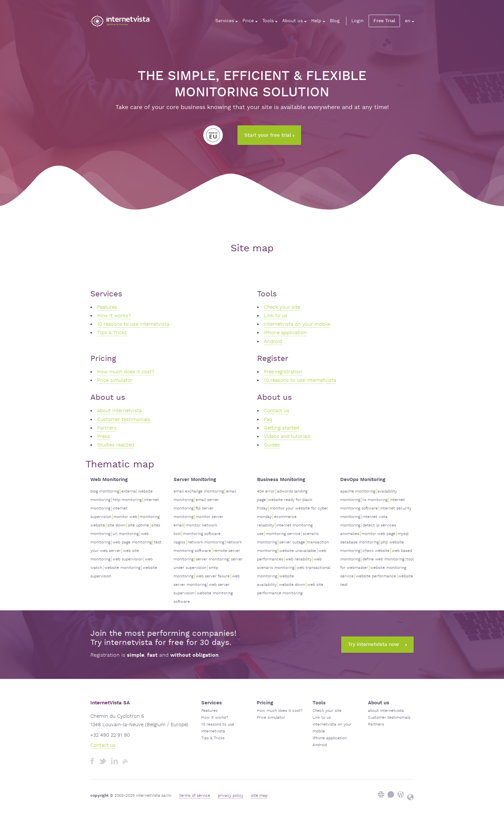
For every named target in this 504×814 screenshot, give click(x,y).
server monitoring (212, 559)
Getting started (281, 428)
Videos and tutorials (287, 437)
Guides (272, 445)
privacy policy (231, 796)
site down (116, 525)
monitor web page (378, 534)
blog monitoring (105, 491)
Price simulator (115, 380)
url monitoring (126, 534)
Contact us (277, 411)
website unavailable (298, 551)
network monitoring (206, 542)
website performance (376, 576)
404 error (266, 491)
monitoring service (283, 534)
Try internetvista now (377, 644)
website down (292, 585)
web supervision (128, 559)
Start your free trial (269, 135)
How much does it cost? (126, 372)
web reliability (298, 559)
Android (273, 342)
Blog (335, 21)
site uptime (138, 525)
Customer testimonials (124, 420)
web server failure (213, 576)
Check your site (282, 307)
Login (358, 21)
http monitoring (127, 500)
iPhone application (285, 333)
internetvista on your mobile (297, 324)
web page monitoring (132, 542)
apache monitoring (358, 491)
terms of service (195, 796)
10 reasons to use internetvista (133, 324)
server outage (292, 542)
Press (104, 437)
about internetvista (119, 411)
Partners (107, 428)
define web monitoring (383, 559)
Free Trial (384, 21)
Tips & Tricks (112, 333)
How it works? (114, 316)
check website (376, 551)
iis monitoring (375, 500)
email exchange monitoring (199, 491)
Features (107, 307)
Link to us (276, 316)
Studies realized (116, 445)
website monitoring (122, 568)
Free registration (283, 372)
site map (259, 796)
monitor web (125, 517)
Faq (268, 420)
